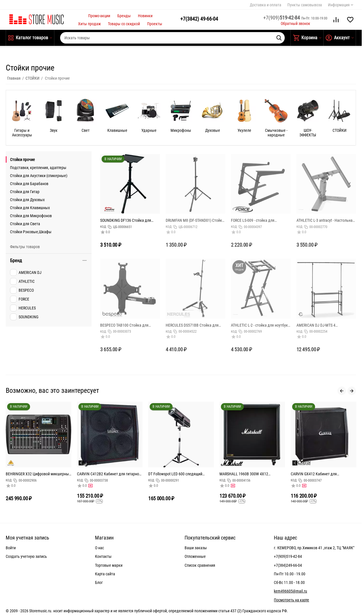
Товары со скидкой (124, 24)
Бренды (124, 16)
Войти (11, 548)
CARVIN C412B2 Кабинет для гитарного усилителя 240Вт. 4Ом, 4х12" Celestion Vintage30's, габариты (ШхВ (110, 474)
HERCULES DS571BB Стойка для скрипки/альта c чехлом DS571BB (194, 325)
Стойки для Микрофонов (31, 216)
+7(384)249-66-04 (288, 565)
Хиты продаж (89, 24)
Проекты (155, 24)
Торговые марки (109, 565)
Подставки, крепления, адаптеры (38, 168)
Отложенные (195, 556)
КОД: (103, 227)
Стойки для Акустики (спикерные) (39, 176)
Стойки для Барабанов (29, 184)
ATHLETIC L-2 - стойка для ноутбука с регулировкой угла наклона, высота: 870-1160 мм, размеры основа (260, 325)
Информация (339, 5)
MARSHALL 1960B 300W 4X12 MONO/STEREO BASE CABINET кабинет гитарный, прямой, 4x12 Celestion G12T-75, (252, 474)
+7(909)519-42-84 (288, 556)
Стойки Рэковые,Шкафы (31, 232)
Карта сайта (105, 574)
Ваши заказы (196, 548)
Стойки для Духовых (27, 200)
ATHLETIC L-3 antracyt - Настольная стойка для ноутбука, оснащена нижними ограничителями (326, 220)
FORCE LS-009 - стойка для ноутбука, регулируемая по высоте (260, 220)
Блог (99, 582)
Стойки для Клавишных (30, 208)
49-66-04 (199, 19)
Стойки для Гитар (25, 192)
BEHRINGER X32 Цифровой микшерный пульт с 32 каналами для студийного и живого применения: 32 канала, (38, 474)
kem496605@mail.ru (290, 591)
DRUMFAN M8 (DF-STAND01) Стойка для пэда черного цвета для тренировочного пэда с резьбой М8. (195, 220)
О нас (99, 548)
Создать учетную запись (26, 556)
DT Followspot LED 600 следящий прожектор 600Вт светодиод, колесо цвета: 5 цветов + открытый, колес (179, 474)
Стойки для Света (25, 224)
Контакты (103, 556)
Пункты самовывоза (305, 5)
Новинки (145, 16)
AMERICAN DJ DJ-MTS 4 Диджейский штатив (316, 325)
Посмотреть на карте (291, 600)
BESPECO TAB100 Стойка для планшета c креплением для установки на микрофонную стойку (129, 325)
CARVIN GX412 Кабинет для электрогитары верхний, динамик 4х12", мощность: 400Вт (319, 474)
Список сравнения (200, 565)
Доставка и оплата (266, 5)
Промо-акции (99, 16)
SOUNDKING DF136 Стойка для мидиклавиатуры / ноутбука (126, 220)
